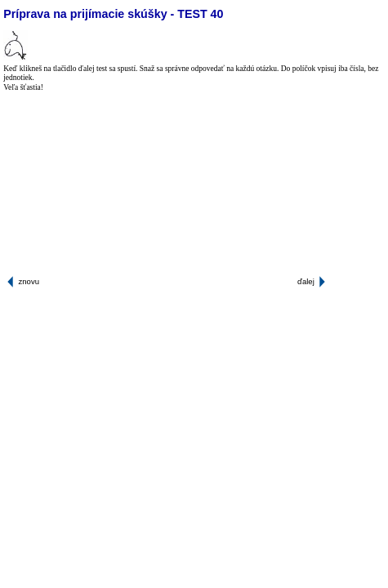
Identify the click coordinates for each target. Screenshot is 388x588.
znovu (29, 281)
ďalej (306, 281)
